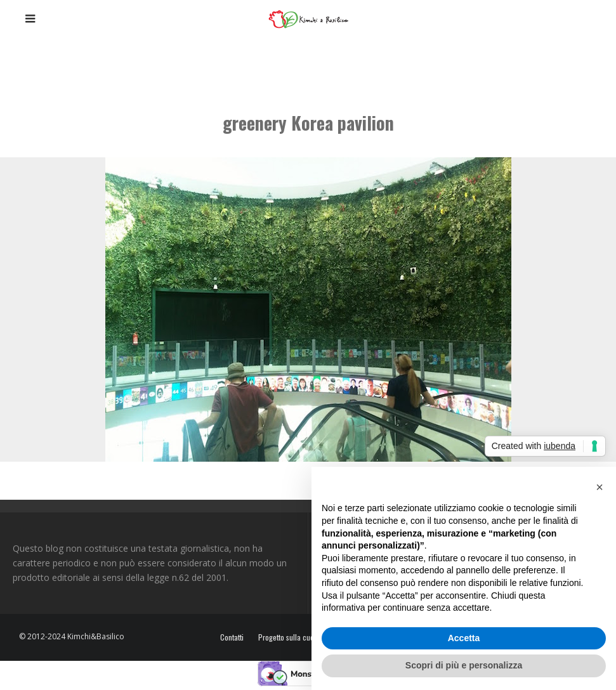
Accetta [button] (464, 638)
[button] (600, 487)
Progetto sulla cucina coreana (305, 637)
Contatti (232, 637)
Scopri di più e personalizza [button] (464, 665)
